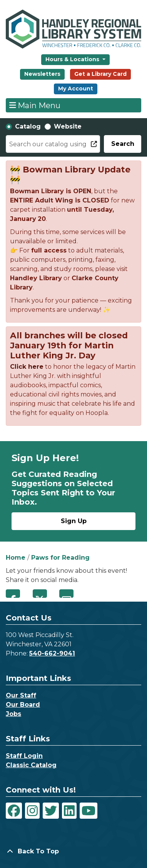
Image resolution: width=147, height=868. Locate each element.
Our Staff (21, 695)
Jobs (13, 714)
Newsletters (42, 74)
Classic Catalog (31, 765)
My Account (76, 89)
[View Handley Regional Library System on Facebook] (14, 811)
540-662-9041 (52, 653)
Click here (27, 367)
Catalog (28, 126)
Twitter (40, 594)
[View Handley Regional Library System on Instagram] (32, 811)
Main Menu (35, 105)
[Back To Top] (73, 851)
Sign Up (74, 521)
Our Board (23, 705)
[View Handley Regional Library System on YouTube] (89, 811)
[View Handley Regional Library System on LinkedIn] (69, 811)
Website (68, 126)
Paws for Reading (60, 558)
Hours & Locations (73, 59)
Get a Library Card (100, 74)
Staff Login (24, 756)
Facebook (13, 594)
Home (16, 558)
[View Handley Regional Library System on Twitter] (51, 811)
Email (66, 594)
